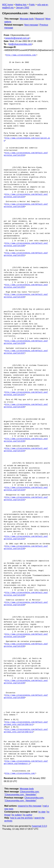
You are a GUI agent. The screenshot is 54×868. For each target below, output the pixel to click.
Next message (31, 25)
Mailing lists (21, 5)
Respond (40, 19)
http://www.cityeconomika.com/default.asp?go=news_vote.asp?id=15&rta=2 (26, 731)
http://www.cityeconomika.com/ (21, 55)
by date (42, 812)
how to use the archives (22, 818)
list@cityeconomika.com (20, 44)
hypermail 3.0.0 (39, 826)
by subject (17, 815)
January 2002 (23, 8)
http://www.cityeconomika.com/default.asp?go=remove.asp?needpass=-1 (26, 762)
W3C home (8, 5)
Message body (27, 19)
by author (28, 815)
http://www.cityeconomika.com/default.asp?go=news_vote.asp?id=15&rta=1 (26, 723)
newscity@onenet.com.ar (17, 38)
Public (32, 5)
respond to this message (29, 806)
